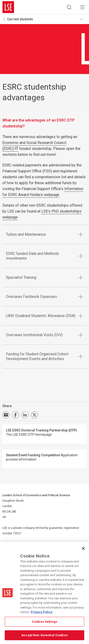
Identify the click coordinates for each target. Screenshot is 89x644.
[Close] (83, 548)
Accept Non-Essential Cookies (44, 635)
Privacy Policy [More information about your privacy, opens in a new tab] (42, 612)
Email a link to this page (6, 415)
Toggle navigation (83, 19)
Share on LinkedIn (25, 415)
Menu (82, 7)
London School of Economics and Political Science (8, 7)
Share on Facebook (15, 415)
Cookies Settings (44, 622)
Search (69, 7)
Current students (20, 19)
